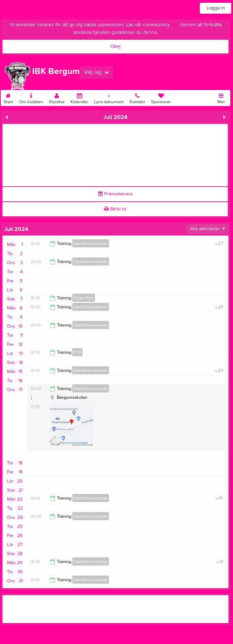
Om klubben (31, 97)
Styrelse (57, 97)
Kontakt (137, 97)
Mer (221, 97)
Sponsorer (161, 97)
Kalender (79, 97)
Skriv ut (115, 209)
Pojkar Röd (84, 298)
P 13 (77, 352)
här (174, 25)
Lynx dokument (109, 97)
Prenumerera (115, 194)
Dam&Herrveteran (91, 244)
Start (8, 97)
